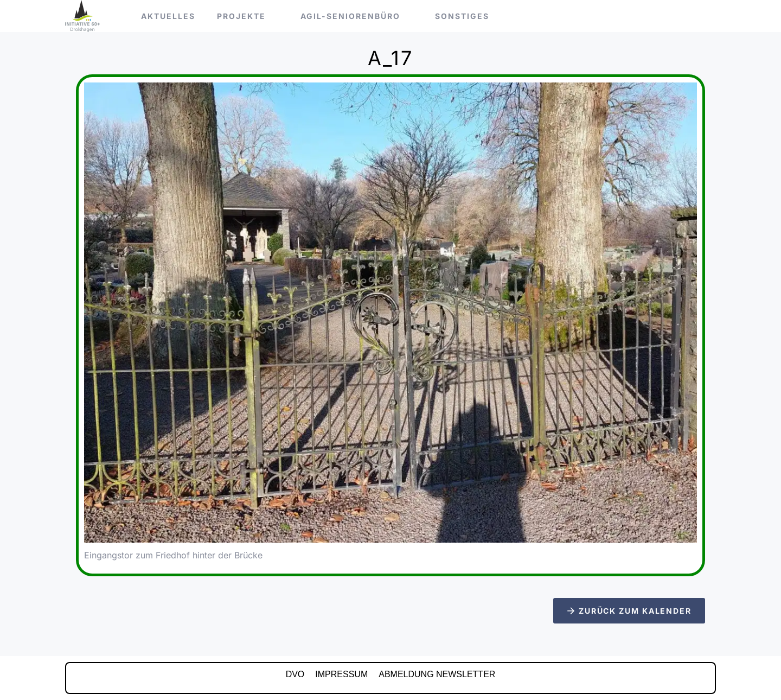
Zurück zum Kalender (629, 611)
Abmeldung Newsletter (437, 674)
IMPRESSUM (341, 674)
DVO (295, 674)
